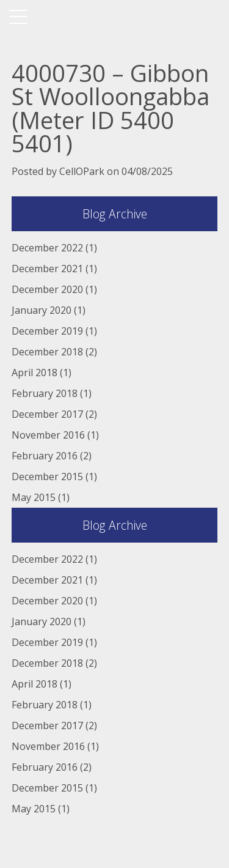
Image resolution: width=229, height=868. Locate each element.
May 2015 (34, 497)
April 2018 (35, 373)
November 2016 (48, 435)
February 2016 (45, 456)
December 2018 (47, 352)
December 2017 (47, 414)
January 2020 (42, 310)
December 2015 (47, 477)
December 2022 (47, 248)
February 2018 (45, 393)
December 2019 (47, 331)
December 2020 (47, 289)
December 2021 (47, 269)
